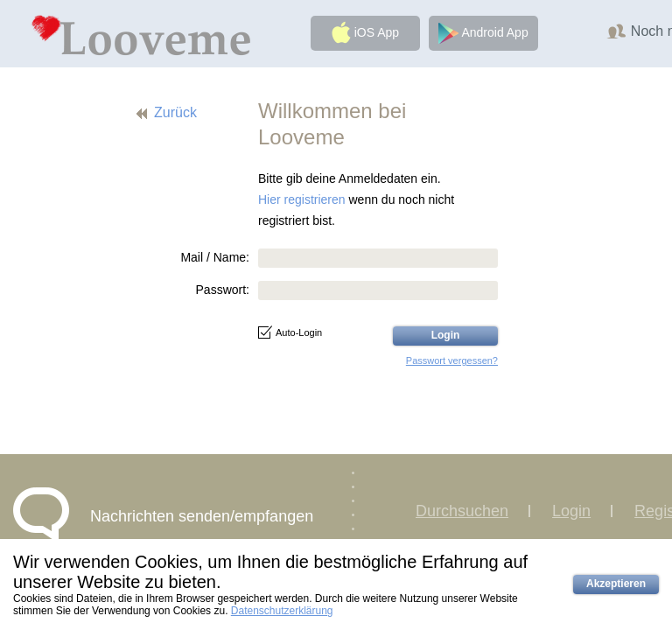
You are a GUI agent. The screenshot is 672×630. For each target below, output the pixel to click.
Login (571, 511)
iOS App (365, 32)
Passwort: (223, 290)
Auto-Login (290, 332)
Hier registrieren (302, 199)
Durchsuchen (462, 511)
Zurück (175, 112)
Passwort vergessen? (452, 360)
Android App (483, 33)
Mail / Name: (215, 257)
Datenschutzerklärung (282, 611)
